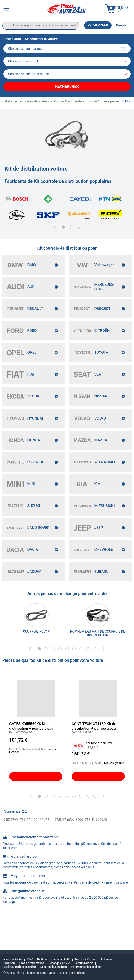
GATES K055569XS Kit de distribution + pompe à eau (31, 757)
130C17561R (75, 850)
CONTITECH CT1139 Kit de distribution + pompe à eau (94, 757)
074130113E (26, 850)
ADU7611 (41, 850)
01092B (90, 850)
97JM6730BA (57, 850)
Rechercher (98, 25)
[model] (67, 61)
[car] (67, 74)
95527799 (10, 850)
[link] (36, 646)
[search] (41, 26)
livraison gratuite (114, 794)
